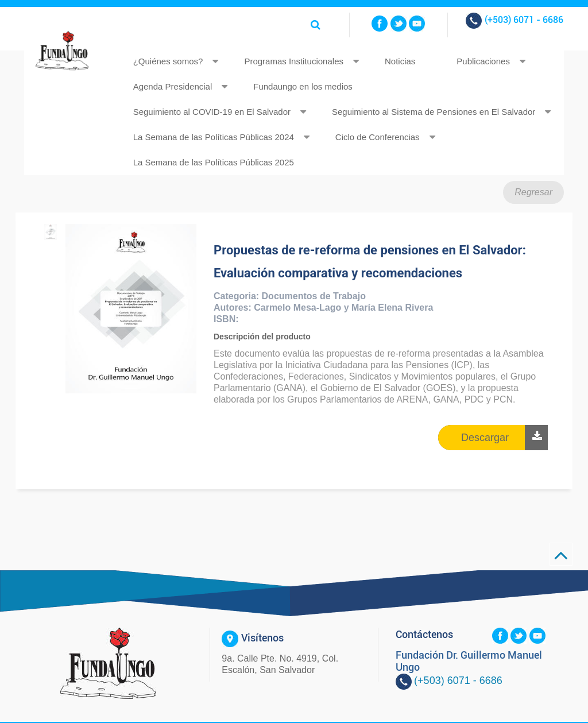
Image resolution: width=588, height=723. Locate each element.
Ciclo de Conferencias (378, 137)
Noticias (400, 61)
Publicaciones (483, 61)
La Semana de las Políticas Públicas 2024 (214, 137)
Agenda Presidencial (173, 86)
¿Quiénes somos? (168, 61)
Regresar (533, 192)
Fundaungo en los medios (303, 86)
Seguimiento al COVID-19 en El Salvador (212, 112)
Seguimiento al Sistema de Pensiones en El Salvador (434, 112)
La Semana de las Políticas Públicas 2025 (214, 162)
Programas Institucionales (294, 61)
